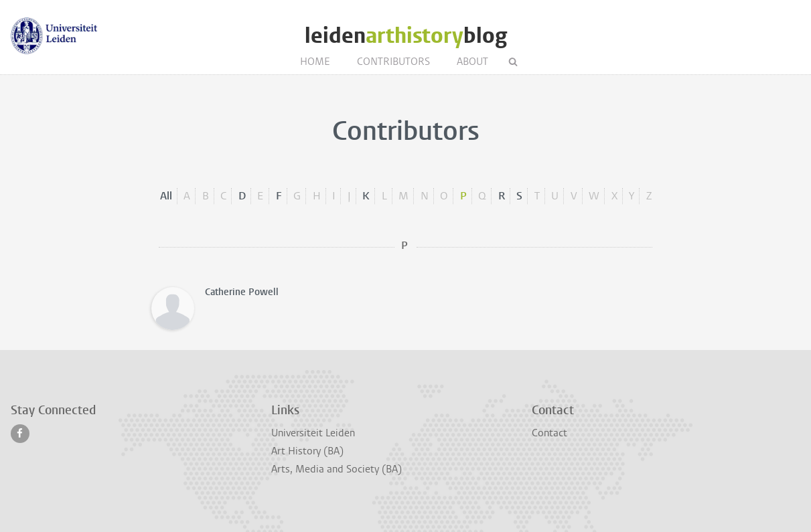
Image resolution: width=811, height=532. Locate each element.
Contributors (393, 62)
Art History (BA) (307, 451)
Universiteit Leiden (313, 433)
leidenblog (406, 36)
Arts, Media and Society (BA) (337, 469)
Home (315, 62)
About (472, 62)
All (166, 196)
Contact (549, 433)
